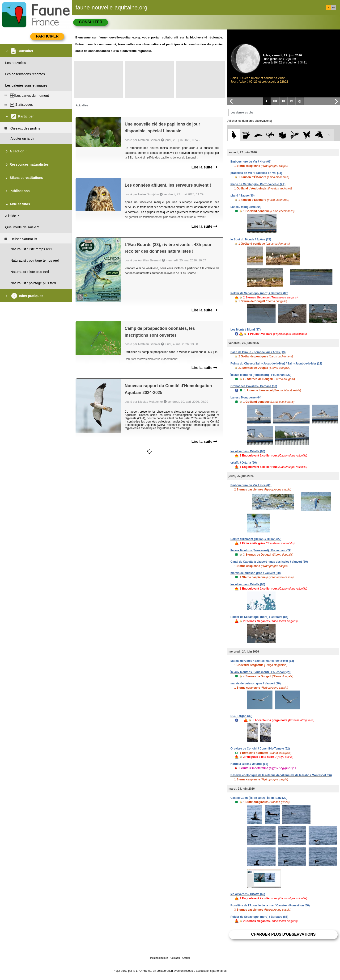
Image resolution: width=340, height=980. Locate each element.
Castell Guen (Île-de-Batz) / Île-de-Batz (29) (259, 798)
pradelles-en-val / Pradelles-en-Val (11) (256, 173)
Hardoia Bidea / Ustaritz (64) (249, 764)
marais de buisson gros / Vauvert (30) (256, 573)
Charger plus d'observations (283, 934)
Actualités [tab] (82, 105)
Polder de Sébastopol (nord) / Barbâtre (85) (259, 293)
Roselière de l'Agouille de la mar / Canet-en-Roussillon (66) (270, 905)
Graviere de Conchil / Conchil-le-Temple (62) (260, 749)
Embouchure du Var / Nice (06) (251, 162)
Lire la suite (204, 167)
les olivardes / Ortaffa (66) (248, 451)
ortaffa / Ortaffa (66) (244, 463)
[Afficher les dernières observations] (249, 121)
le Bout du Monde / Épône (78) (251, 239)
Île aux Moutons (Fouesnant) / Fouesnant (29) (261, 375)
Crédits (186, 958)
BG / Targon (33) (241, 716)
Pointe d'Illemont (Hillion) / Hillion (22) (256, 539)
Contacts (175, 958)
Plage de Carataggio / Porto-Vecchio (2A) (258, 184)
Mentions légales (159, 958)
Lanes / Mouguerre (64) (246, 207)
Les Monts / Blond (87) (246, 330)
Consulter (90, 22)
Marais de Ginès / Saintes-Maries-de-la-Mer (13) (262, 661)
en (334, 8)
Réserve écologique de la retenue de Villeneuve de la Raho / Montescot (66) (281, 775)
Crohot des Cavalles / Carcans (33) (254, 386)
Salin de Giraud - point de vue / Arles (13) (258, 352)
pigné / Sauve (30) (242, 196)
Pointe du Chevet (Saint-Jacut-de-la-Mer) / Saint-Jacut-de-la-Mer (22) (276, 364)
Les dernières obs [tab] (242, 113)
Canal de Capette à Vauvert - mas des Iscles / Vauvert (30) (269, 562)
